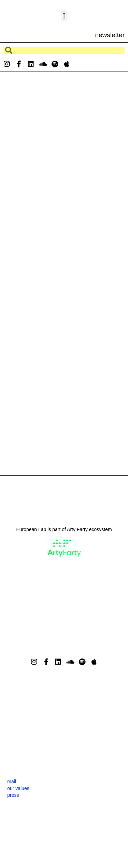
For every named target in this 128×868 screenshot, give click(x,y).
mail (12, 781)
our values (18, 788)
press (13, 795)
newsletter (110, 35)
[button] (64, 16)
